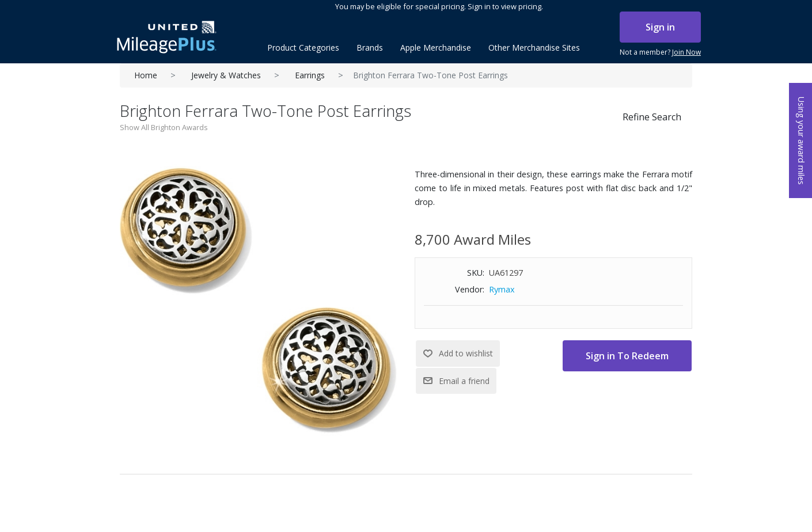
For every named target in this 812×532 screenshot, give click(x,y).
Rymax (502, 289)
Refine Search (652, 117)
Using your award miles (801, 141)
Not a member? (660, 52)
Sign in (660, 27)
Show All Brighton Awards (164, 127)
